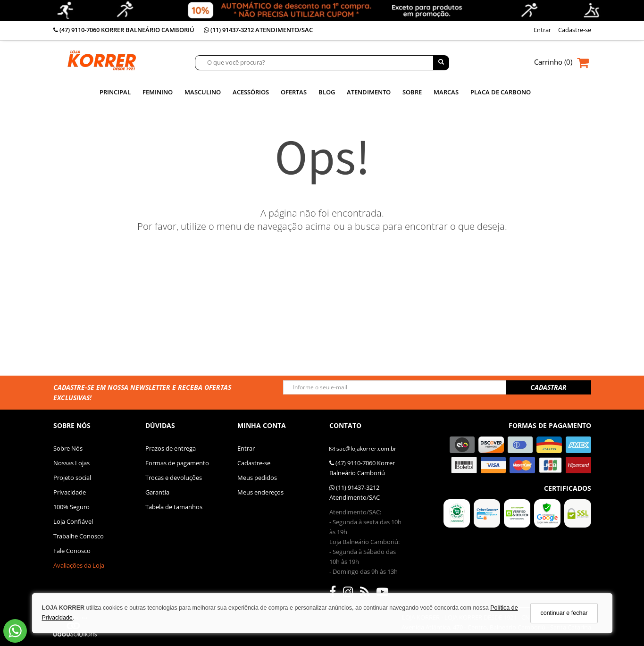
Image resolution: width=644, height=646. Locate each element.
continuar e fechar (564, 613)
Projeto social (72, 478)
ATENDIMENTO (369, 92)
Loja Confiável (73, 521)
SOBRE (412, 92)
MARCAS (446, 92)
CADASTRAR (548, 387)
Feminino (158, 92)
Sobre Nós (68, 448)
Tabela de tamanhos (174, 507)
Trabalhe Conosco (79, 536)
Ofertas (294, 92)
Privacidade (70, 492)
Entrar (246, 448)
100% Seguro (71, 507)
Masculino (203, 92)
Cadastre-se (254, 463)
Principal (115, 92)
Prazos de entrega (171, 448)
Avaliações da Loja (79, 565)
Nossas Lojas (71, 463)
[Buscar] (441, 63)
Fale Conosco (72, 551)
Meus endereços (260, 492)
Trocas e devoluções (174, 478)
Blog (327, 92)
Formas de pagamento (177, 463)
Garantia (157, 492)
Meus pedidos (257, 478)
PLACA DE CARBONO (501, 92)
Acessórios (251, 92)
